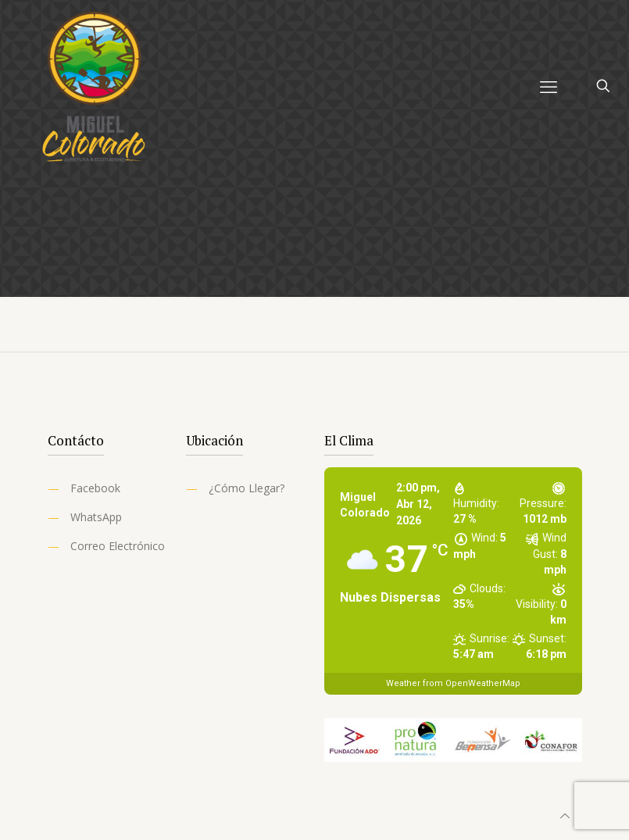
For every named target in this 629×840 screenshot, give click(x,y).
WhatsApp (96, 517)
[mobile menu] (549, 86)
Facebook (95, 488)
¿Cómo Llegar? (247, 488)
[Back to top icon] (565, 816)
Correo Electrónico (118, 546)
